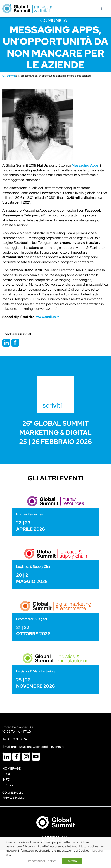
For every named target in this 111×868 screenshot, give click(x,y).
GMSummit (9, 76)
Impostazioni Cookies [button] (42, 861)
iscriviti (52, 405)
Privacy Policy (14, 798)
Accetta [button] (72, 861)
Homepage (12, 768)
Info (6, 779)
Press (8, 785)
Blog (7, 774)
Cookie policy (14, 793)
